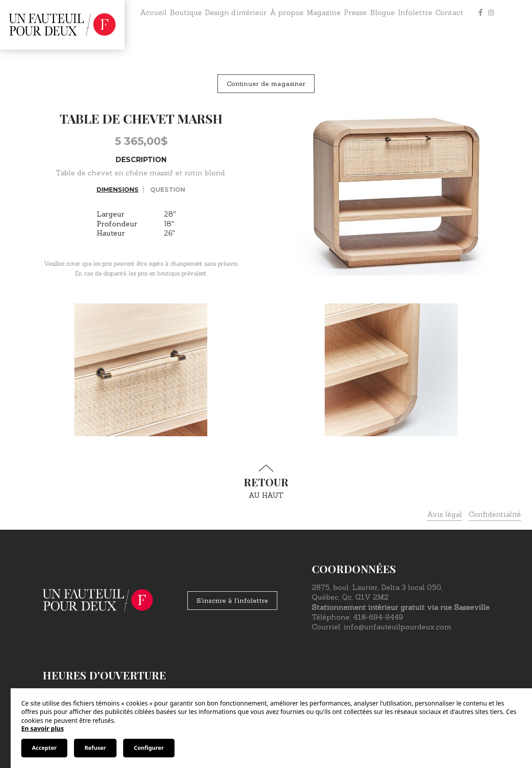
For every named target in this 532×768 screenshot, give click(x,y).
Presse (355, 12)
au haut (266, 482)
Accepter (44, 748)
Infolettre (415, 12)
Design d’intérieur (236, 12)
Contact (449, 12)
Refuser (95, 748)
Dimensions (118, 190)
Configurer (149, 748)
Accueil (153, 12)
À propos (287, 12)
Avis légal (445, 514)
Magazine (324, 12)
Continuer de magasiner (266, 84)
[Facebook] (481, 12)
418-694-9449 (378, 617)
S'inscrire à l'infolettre (232, 601)
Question (168, 190)
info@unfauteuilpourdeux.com (398, 627)
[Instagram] (491, 12)
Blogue (382, 12)
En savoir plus (43, 728)
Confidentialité (495, 514)
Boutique (186, 12)
